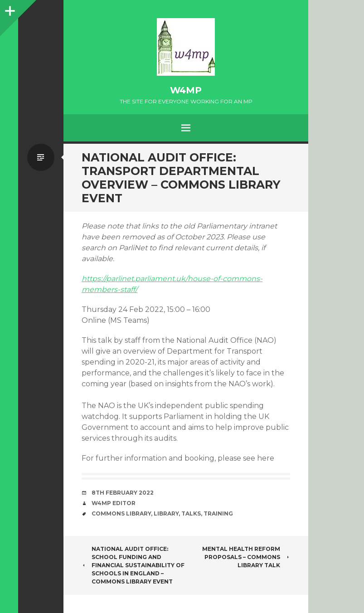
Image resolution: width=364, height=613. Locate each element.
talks (191, 513)
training (218, 513)
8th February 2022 (123, 493)
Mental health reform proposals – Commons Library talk (246, 557)
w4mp (186, 90)
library (166, 513)
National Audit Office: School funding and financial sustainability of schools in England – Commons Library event (133, 565)
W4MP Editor (114, 503)
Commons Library (121, 513)
